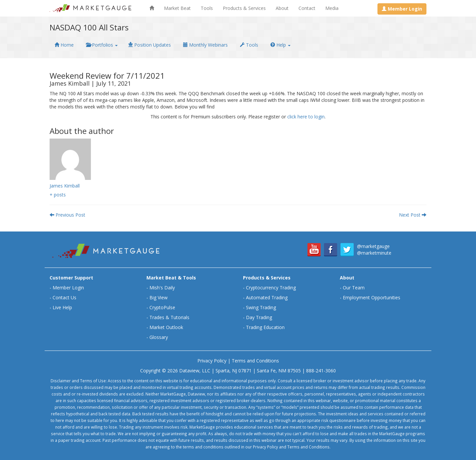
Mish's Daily (162, 288)
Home (64, 45)
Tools (207, 8)
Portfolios (102, 45)
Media (332, 8)
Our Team (354, 288)
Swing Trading (261, 307)
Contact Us (64, 297)
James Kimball (65, 186)
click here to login (306, 117)
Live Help (62, 307)
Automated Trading (267, 297)
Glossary (159, 337)
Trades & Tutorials (169, 317)
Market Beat (177, 8)
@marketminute (374, 253)
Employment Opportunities (372, 297)
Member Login (68, 288)
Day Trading (259, 317)
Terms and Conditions (255, 361)
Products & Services (244, 8)
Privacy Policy (212, 361)
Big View (159, 297)
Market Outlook (166, 327)
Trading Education (265, 327)
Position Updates (150, 45)
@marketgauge (373, 246)
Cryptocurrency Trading (271, 288)
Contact (307, 8)
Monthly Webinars (205, 45)
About (282, 8)
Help (280, 45)
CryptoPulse (162, 307)
